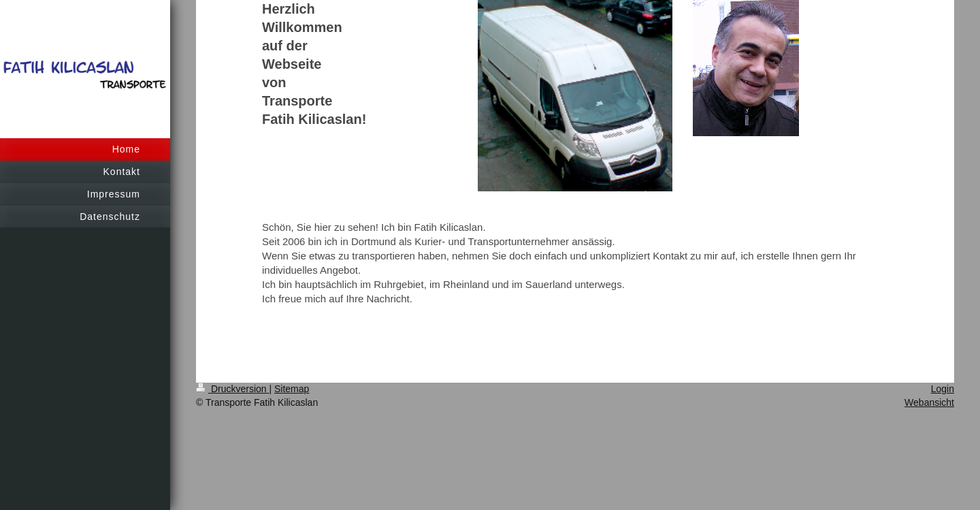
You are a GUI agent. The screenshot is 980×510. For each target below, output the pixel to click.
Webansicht (929, 402)
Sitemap (292, 389)
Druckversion (232, 389)
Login (943, 389)
